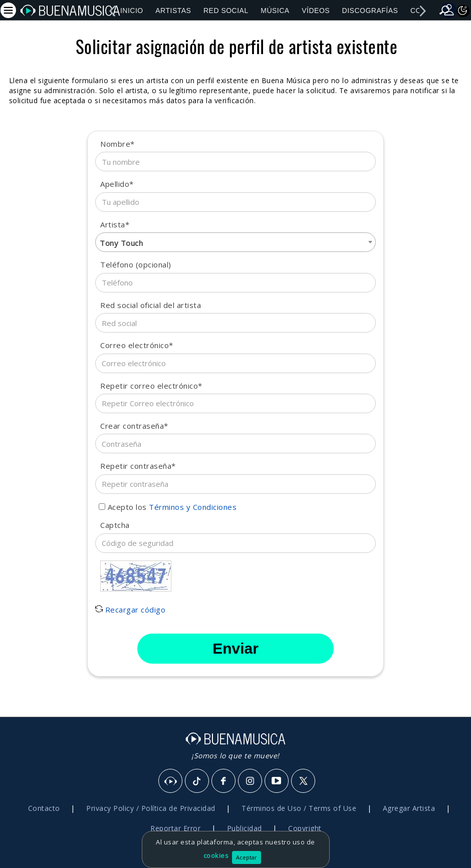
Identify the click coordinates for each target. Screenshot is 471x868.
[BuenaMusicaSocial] (171, 781)
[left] (112, 11)
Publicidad (245, 828)
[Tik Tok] (197, 781)
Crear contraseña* (134, 426)
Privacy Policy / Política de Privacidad (151, 808)
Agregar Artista (409, 808)
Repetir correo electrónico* (151, 386)
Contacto (44, 808)
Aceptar (247, 857)
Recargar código (130, 610)
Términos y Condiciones (193, 507)
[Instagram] (251, 781)
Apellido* (117, 184)
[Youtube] (277, 781)
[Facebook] (224, 781)
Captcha (115, 525)
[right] (422, 11)
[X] (304, 781)
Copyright (305, 828)
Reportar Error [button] (175, 828)
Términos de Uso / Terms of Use (299, 808)
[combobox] (235, 242)
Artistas (173, 11)
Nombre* (117, 144)
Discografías (370, 11)
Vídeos (316, 11)
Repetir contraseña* (138, 466)
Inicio (132, 11)
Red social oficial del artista (151, 305)
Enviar (235, 648)
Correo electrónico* (137, 345)
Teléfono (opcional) (136, 264)
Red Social (226, 11)
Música (275, 11)
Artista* (115, 224)
